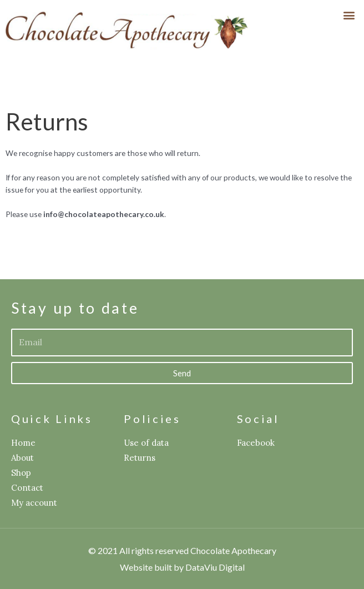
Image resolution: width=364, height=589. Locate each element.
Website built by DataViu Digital (182, 567)
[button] (349, 15)
